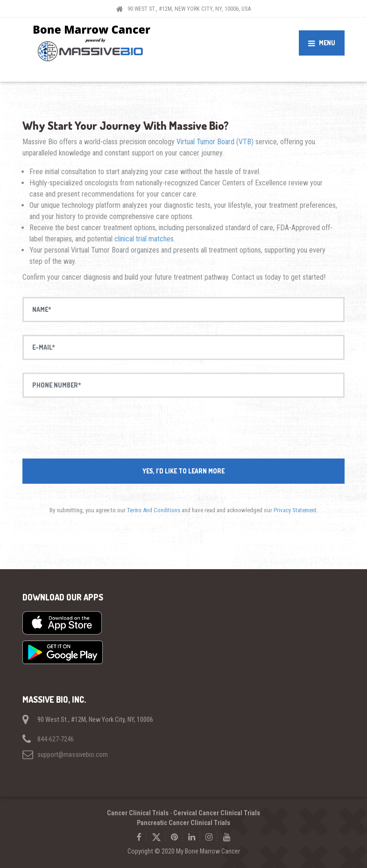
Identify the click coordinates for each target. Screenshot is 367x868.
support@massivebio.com (73, 755)
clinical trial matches (144, 239)
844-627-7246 (56, 739)
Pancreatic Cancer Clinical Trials (183, 823)
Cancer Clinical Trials (138, 813)
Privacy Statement (295, 510)
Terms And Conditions (154, 510)
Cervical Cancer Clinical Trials (217, 813)
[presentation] (183, 429)
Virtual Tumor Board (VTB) (214, 142)
